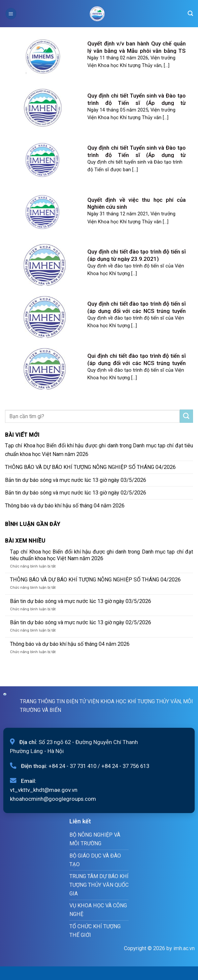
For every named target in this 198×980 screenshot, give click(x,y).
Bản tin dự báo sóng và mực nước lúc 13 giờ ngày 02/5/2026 (76, 493)
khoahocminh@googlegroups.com (53, 799)
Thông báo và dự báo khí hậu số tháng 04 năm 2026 (65, 506)
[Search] (190, 13)
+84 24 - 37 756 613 (125, 766)
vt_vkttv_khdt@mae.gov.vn (44, 790)
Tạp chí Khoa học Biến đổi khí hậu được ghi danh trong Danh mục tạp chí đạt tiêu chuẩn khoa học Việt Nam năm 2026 (99, 450)
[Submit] (186, 416)
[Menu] (11, 13)
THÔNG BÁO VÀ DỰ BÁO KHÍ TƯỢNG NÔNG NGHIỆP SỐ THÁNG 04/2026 (90, 467)
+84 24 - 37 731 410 (72, 766)
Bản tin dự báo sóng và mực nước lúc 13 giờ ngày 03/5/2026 (76, 480)
